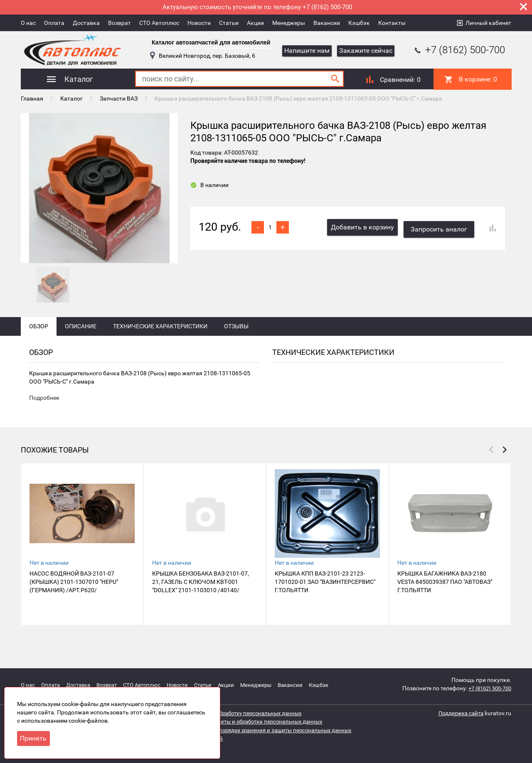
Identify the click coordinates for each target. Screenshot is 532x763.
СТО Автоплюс (159, 23)
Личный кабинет (488, 23)
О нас (28, 23)
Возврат (119, 23)
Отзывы (236, 342)
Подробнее (44, 414)
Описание (81, 342)
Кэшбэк (359, 23)
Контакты (392, 23)
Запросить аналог (441, 226)
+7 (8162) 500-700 (459, 50)
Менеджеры (289, 23)
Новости (199, 23)
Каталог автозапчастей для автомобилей (211, 42)
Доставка (86, 23)
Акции (255, 23)
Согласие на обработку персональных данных (248, 713)
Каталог (71, 98)
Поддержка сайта (459, 713)
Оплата (54, 23)
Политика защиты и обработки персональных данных (259, 721)
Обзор (39, 342)
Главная (32, 98)
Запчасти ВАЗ (119, 98)
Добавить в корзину (362, 226)
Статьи (229, 23)
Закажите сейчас (366, 50)
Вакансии (327, 23)
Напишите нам (307, 50)
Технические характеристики (160, 342)
